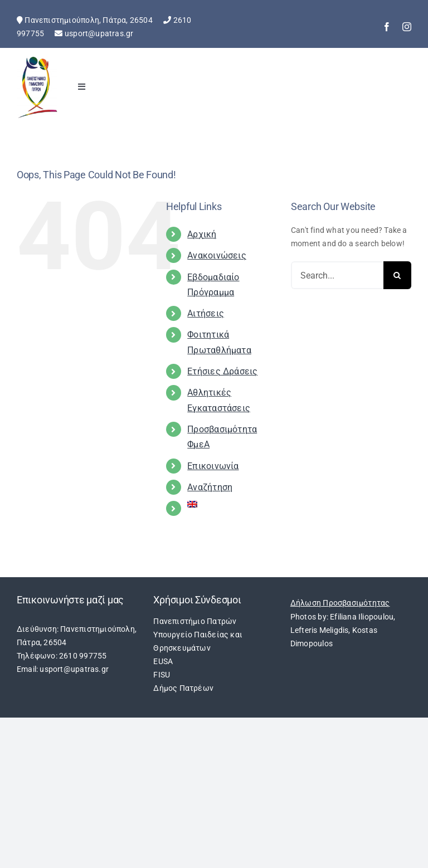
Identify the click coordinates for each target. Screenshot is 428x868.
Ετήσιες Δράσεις (222, 371)
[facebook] (387, 27)
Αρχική (202, 234)
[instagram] (407, 27)
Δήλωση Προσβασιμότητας (340, 603)
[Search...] (337, 275)
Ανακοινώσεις (217, 255)
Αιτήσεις (206, 313)
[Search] (397, 275)
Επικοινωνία (213, 466)
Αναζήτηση (210, 487)
